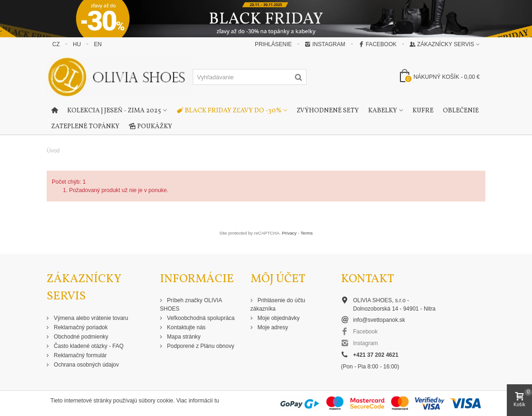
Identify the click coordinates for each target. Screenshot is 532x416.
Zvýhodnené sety (328, 111)
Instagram (325, 44)
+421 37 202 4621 (376, 355)
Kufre (423, 111)
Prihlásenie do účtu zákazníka (278, 305)
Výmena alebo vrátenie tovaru (90, 318)
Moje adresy (272, 327)
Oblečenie (461, 111)
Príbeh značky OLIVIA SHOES (191, 305)
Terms (307, 233)
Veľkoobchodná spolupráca (200, 318)
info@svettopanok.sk (379, 320)
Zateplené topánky (85, 127)
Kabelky (383, 111)
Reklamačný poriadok (80, 327)
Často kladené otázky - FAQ (88, 346)
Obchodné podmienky (80, 337)
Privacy (289, 233)
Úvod (53, 151)
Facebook (378, 44)
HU (77, 44)
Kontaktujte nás (186, 327)
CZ (56, 44)
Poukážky (150, 127)
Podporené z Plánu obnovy (200, 346)
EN (98, 44)
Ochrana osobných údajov (86, 365)
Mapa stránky (183, 337)
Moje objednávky (278, 318)
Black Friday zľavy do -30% (229, 111)
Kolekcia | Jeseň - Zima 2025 (114, 111)
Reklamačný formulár (80, 355)
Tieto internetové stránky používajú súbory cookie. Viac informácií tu (135, 401)
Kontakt (367, 279)
